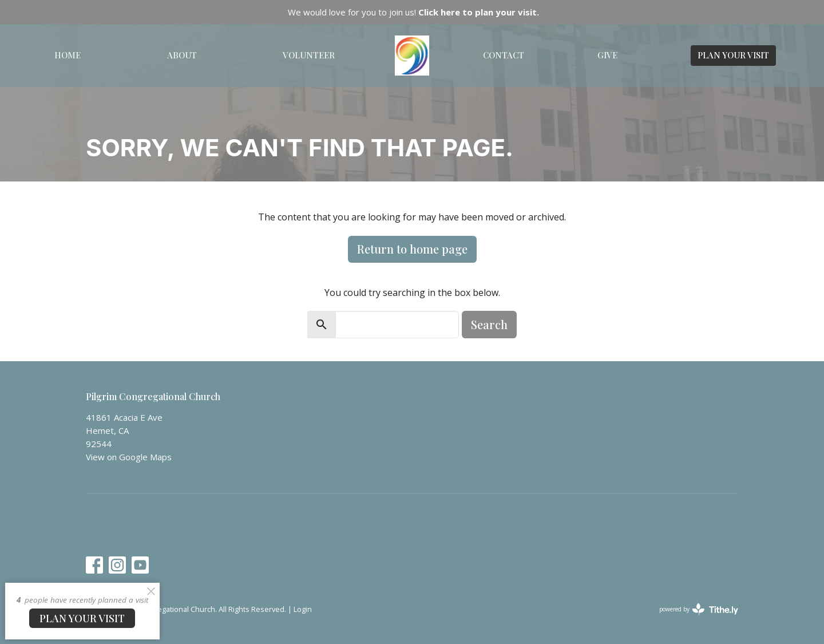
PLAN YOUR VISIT (733, 55)
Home (68, 55)
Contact (504, 55)
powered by (699, 609)
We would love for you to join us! (413, 12)
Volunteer (309, 55)
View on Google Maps (129, 457)
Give (607, 55)
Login (303, 609)
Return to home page (412, 249)
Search (489, 324)
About (182, 55)
